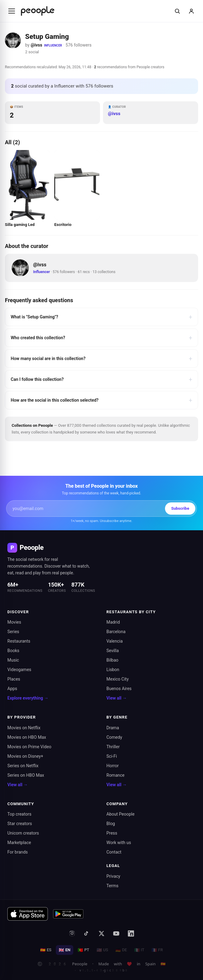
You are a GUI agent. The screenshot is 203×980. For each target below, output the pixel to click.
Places (14, 679)
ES (46, 950)
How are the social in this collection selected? (101, 400)
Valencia (115, 641)
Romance (115, 775)
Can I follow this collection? (101, 379)
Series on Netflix (23, 766)
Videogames (19, 670)
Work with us (119, 843)
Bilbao (112, 660)
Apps (12, 689)
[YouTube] (116, 933)
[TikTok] (87, 933)
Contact (114, 852)
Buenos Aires (119, 689)
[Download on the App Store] (28, 914)
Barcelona (116, 632)
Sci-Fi (112, 756)
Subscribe (180, 508)
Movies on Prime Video (29, 747)
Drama (113, 728)
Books (13, 651)
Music (13, 660)
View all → (117, 698)
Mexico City (118, 679)
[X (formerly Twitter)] (101, 933)
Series (13, 632)
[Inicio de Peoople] (38, 11)
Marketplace (19, 843)
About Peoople (121, 814)
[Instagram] (72, 933)
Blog (111, 824)
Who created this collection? (101, 338)
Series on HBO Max (26, 775)
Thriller (113, 747)
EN (65, 950)
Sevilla (113, 651)
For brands (18, 852)
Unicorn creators (23, 833)
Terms (112, 886)
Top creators (19, 814)
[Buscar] (177, 11)
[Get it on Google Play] (68, 914)
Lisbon (113, 670)
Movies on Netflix (24, 728)
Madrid (113, 622)
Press (112, 833)
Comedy (114, 737)
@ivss (36, 45)
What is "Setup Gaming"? (101, 317)
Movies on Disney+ (25, 756)
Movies (14, 622)
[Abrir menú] (12, 11)
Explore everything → (28, 698)
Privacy (113, 876)
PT (83, 950)
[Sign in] (191, 11)
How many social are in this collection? (101, 359)
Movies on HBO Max (27, 737)
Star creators (20, 824)
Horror (113, 766)
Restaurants (19, 641)
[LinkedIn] (131, 933)
